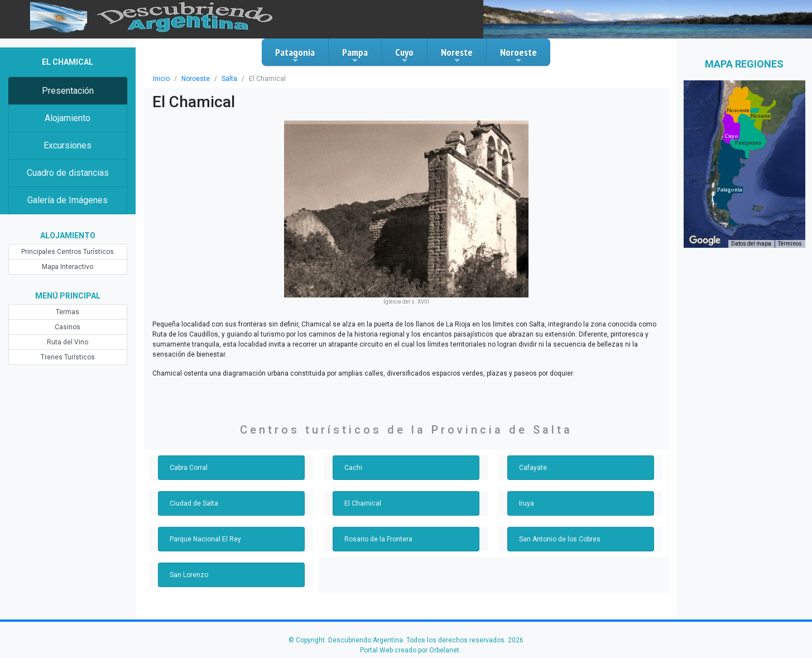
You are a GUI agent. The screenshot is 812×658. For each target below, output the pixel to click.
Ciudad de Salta (194, 503)
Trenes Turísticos (68, 357)
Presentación (68, 91)
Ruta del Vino (68, 342)
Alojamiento (68, 118)
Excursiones (68, 145)
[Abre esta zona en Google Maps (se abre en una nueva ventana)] (705, 241)
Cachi (353, 468)
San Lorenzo (189, 575)
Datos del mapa (751, 244)
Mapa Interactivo (68, 267)
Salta (229, 79)
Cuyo (404, 55)
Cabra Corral (189, 468)
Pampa (355, 55)
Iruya (527, 503)
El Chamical (363, 503)
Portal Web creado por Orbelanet (410, 650)
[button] (730, 190)
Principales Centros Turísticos (68, 252)
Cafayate (533, 468)
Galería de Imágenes (68, 200)
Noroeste (518, 55)
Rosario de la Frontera (378, 539)
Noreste (457, 55)
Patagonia (295, 55)
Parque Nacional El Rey (205, 539)
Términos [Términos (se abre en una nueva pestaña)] (790, 244)
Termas (68, 312)
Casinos (68, 327)
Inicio (161, 79)
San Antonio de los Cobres (560, 539)
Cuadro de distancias (68, 173)
